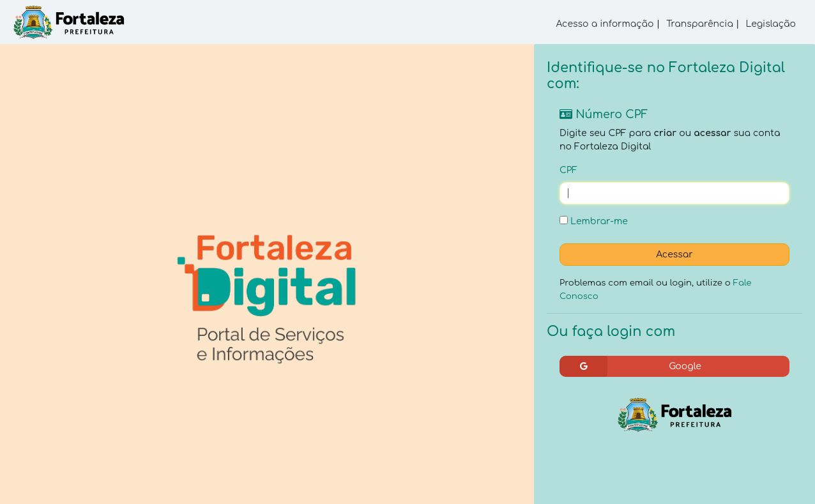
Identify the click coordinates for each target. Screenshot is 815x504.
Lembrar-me (594, 221)
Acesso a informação (605, 24)
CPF (568, 170)
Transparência (700, 24)
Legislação (771, 24)
